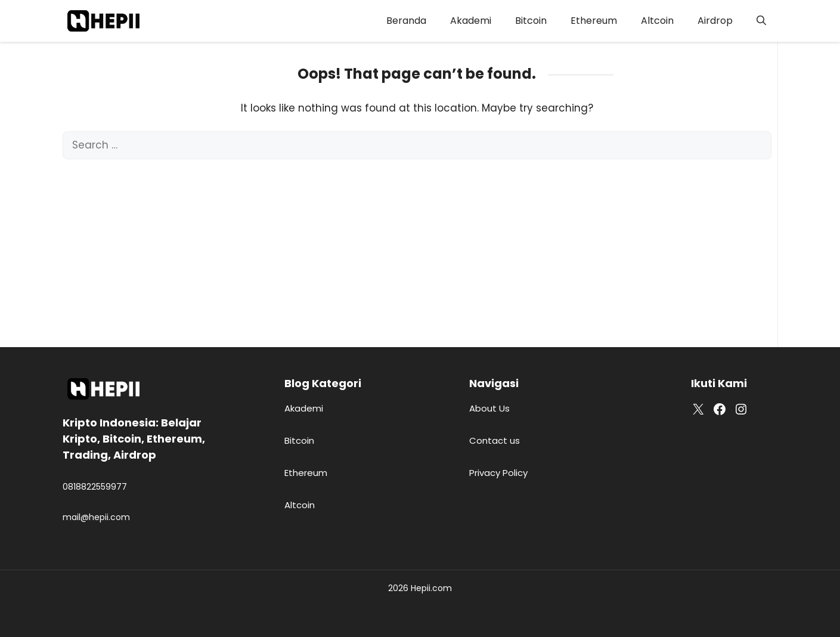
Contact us (495, 440)
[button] (761, 21)
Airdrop (715, 21)
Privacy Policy (498, 473)
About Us (489, 408)
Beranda (406, 21)
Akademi (471, 21)
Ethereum (594, 21)
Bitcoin (531, 21)
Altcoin (657, 21)
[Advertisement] (417, 249)
